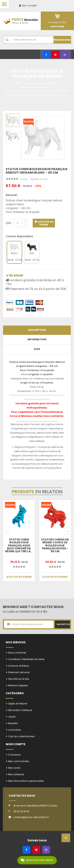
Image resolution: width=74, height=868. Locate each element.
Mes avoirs (14, 768)
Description (37, 330)
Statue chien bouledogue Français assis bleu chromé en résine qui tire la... (19, 545)
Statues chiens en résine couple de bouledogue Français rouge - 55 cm (55, 545)
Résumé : (12, 195)
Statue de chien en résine (35, 87)
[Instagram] (65, 54)
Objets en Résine (18, 704)
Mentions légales (18, 685)
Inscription (63, 624)
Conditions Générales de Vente (26, 659)
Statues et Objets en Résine (42, 83)
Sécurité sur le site (18, 679)
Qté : (9, 223)
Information (37, 339)
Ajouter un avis (39, 179)
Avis (37, 349)
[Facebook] (46, 54)
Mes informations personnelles (26, 781)
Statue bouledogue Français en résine (28, 91)
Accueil (17, 83)
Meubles (13, 723)
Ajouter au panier (45, 223)
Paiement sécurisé (19, 672)
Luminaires (15, 730)
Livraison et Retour (19, 666)
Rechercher (62, 40)
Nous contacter (17, 653)
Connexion (14, 755)
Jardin (12, 717)
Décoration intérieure (20, 710)
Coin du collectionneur (21, 736)
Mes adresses (16, 774)
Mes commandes (19, 761)
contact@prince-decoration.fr (31, 817)
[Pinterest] (55, 54)
